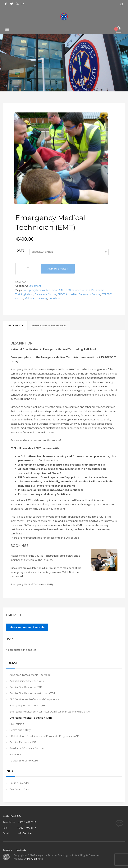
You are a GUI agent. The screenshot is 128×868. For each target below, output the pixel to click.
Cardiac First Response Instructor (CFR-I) (32, 693)
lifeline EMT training (36, 298)
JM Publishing (35, 859)
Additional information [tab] (49, 325)
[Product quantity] (29, 267)
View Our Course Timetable (27, 627)
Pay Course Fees (19, 789)
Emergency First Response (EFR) (28, 705)
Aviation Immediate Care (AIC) (27, 681)
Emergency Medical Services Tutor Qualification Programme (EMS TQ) (50, 712)
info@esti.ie (25, 833)
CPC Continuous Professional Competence (34, 699)
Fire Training (17, 724)
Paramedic (16, 754)
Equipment (35, 286)
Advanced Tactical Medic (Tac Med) (30, 675)
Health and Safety (20, 730)
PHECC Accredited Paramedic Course (79, 294)
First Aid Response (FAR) (23, 742)
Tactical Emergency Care (24, 761)
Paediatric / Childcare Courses (27, 748)
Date (21, 251)
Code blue (55, 298)
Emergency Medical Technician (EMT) (44, 290)
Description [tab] (15, 325)
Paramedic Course (46, 294)
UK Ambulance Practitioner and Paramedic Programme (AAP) (44, 736)
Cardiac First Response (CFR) (26, 687)
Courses (7, 850)
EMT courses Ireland (78, 290)
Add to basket (58, 269)
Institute (21, 850)
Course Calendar (19, 783)
